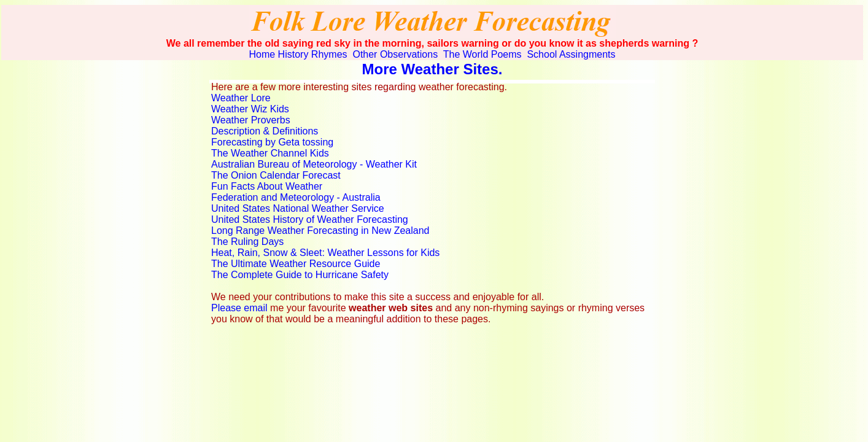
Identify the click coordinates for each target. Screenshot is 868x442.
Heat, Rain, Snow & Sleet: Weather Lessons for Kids (325, 253)
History (293, 54)
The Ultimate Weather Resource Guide (296, 264)
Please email (239, 308)
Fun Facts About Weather (267, 186)
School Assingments (570, 54)
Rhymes (329, 54)
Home (262, 54)
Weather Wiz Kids (250, 109)
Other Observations (394, 54)
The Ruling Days (247, 242)
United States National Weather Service (298, 208)
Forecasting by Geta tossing (272, 142)
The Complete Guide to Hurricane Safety (300, 275)
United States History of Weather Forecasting (310, 219)
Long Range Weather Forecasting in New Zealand (320, 231)
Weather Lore (241, 98)
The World (465, 54)
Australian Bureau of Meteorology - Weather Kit (314, 164)
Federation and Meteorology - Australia (296, 197)
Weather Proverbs (251, 120)
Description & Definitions (265, 131)
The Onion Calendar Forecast (276, 175)
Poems (506, 54)
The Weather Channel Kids (270, 153)
